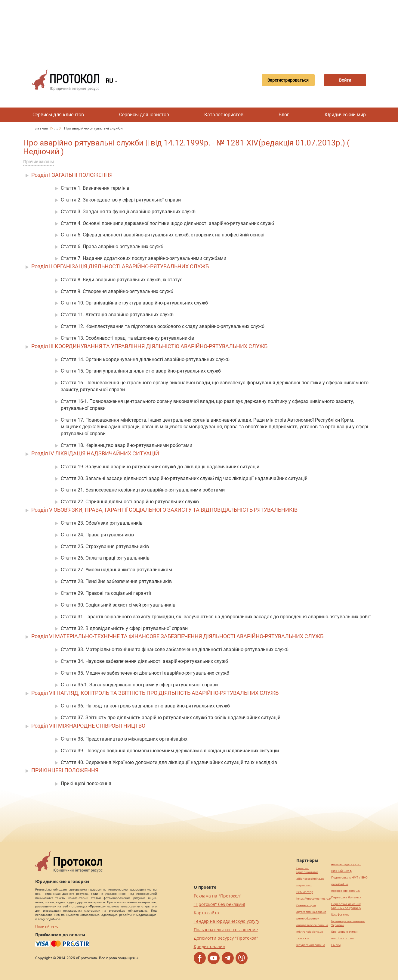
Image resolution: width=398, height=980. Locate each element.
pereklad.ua (340, 884)
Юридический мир (345, 115)
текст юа (303, 938)
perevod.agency (308, 918)
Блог (284, 115)
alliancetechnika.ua (310, 879)
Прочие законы (39, 162)
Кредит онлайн (210, 946)
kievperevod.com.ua (311, 945)
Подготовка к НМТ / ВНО (349, 877)
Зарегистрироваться (288, 80)
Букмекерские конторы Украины (348, 923)
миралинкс (304, 885)
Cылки (336, 945)
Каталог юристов (224, 115)
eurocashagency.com (346, 864)
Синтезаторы (306, 905)
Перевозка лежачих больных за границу (346, 906)
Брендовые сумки (344, 932)
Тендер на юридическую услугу (227, 921)
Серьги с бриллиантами (307, 870)
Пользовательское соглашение (226, 930)
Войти (345, 80)
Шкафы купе (340, 914)
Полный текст (48, 926)
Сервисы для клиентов (58, 115)
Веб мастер (305, 892)
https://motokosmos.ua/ (314, 899)
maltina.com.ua (342, 938)
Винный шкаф (341, 871)
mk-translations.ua (310, 932)
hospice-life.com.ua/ (346, 891)
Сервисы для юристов (144, 115)
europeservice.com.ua (312, 925)
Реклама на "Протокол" (218, 896)
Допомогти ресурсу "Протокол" (226, 938)
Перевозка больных (346, 897)
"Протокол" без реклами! (219, 904)
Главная (41, 128)
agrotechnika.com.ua (311, 912)
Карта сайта (206, 913)
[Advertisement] (199, 30)
